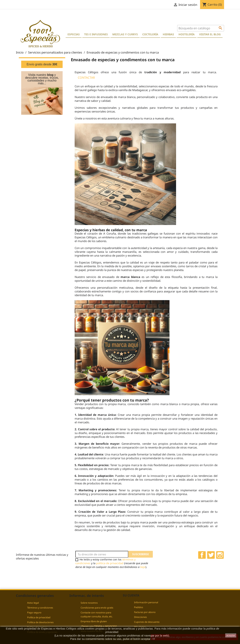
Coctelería (150, 34)
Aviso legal (33, 603)
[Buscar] (201, 28)
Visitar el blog (210, 34)
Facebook (202, 555)
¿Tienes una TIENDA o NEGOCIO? (99, 626)
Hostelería (187, 34)
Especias (74, 34)
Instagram (220, 555)
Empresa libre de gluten (94, 621)
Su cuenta (131, 595)
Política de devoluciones (40, 622)
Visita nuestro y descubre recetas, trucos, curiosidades (42, 78)
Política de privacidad (39, 617)
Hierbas (168, 34)
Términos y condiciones (40, 608)
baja (143, 567)
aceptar (231, 635)
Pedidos (139, 607)
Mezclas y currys (125, 34)
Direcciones (140, 617)
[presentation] (107, 576)
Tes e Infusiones (96, 34)
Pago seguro (34, 613)
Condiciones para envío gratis (97, 608)
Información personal (146, 602)
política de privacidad (110, 563)
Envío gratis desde (42, 64)
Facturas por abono (145, 612)
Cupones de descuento (147, 622)
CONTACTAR (86, 78)
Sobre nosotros (89, 603)
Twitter (211, 555)
